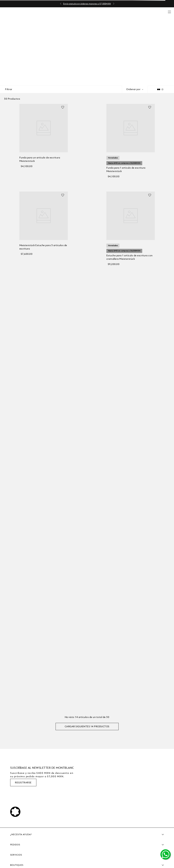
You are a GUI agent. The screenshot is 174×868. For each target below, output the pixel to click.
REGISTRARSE (23, 783)
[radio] (167, 89)
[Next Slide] (114, 4)
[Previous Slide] (61, 4)
